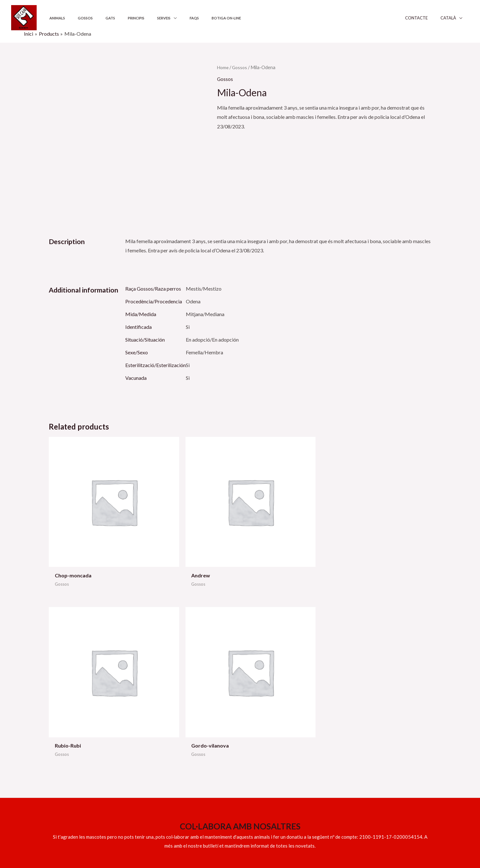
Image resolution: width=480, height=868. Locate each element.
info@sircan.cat (66, 736)
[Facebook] (358, 842)
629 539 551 (96, 726)
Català (455, 18)
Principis (116, 18)
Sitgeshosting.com (162, 840)
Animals (54, 18)
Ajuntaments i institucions (270, 721)
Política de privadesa (361, 721)
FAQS (163, 18)
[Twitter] (385, 842)
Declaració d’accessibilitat (367, 740)
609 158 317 (63, 745)
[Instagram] (399, 842)
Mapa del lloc (353, 750)
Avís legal (349, 712)
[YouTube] (372, 842)
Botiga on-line (190, 18)
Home (223, 67)
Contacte (427, 18)
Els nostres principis (263, 731)
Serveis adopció (259, 712)
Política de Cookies (359, 731)
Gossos (77, 18)
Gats (96, 18)
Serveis (139, 18)
